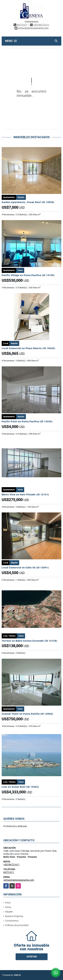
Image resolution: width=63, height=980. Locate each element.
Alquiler (9, 912)
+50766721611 (41, 25)
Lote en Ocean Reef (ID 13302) (20, 787)
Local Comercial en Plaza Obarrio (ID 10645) (28, 348)
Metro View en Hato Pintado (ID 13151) (25, 495)
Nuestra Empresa (14, 916)
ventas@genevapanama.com (19, 880)
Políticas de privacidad (17, 925)
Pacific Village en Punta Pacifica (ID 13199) (28, 275)
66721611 (22, 25)
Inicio (8, 903)
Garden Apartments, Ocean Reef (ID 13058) (28, 202)
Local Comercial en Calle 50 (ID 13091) (25, 568)
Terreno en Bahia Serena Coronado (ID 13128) (29, 641)
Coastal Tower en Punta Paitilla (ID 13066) (27, 714)
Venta (8, 907)
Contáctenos (12, 921)
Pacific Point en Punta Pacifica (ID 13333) (27, 421)
